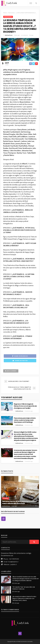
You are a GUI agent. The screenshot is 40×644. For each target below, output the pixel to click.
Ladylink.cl (13, 564)
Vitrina (6, 498)
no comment (24, 35)
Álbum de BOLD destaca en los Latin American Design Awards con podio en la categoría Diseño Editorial (26, 579)
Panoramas (8, 17)
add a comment (11, 371)
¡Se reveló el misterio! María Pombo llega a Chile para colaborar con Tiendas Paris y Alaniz (24, 598)
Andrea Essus (9, 35)
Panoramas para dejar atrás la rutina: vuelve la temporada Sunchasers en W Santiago (25, 420)
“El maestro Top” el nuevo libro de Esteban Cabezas (24, 588)
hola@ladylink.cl (13, 562)
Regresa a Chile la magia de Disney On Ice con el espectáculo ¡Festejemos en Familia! (25, 406)
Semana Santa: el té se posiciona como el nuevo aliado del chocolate (19, 502)
